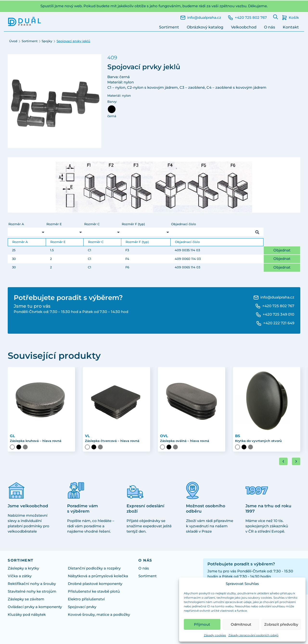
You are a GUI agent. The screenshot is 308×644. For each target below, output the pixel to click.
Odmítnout (241, 624)
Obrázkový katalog (205, 27)
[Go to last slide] (283, 462)
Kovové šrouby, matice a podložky (99, 615)
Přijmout (202, 624)
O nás (269, 27)
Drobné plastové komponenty (95, 584)
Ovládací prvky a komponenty (35, 607)
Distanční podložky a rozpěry (94, 569)
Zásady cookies (215, 635)
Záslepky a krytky (23, 569)
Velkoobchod (244, 27)
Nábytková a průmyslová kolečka (98, 576)
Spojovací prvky (82, 607)
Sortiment (169, 27)
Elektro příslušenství (86, 599)
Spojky (47, 41)
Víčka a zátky (20, 576)
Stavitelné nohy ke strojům (32, 592)
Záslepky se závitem (26, 599)
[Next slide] (296, 462)
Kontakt (291, 27)
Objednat (282, 250)
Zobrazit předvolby (281, 624)
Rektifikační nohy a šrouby (32, 584)
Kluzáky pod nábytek (27, 615)
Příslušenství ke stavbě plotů (94, 592)
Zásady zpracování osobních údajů (253, 635)
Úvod (13, 41)
